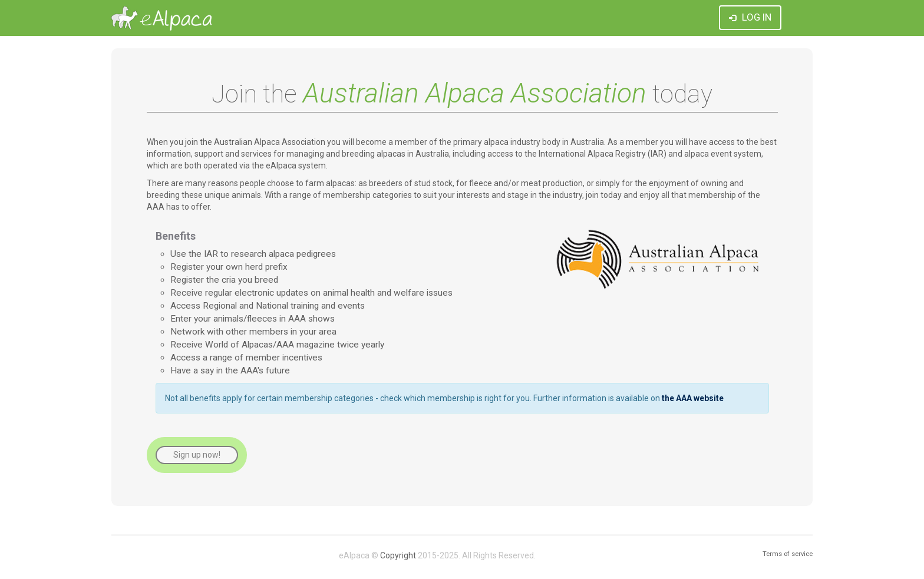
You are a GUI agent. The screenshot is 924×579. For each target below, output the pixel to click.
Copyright (398, 555)
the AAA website (693, 398)
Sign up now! (197, 455)
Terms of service (788, 554)
